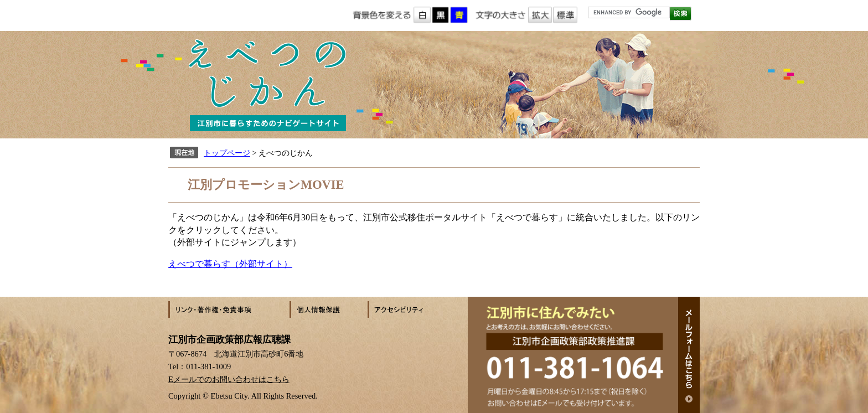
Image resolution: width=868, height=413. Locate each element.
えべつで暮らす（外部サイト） (230, 264)
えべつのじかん (434, 85)
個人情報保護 (329, 309)
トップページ (227, 153)
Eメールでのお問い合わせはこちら (229, 379)
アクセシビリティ (406, 309)
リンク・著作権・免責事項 (229, 309)
